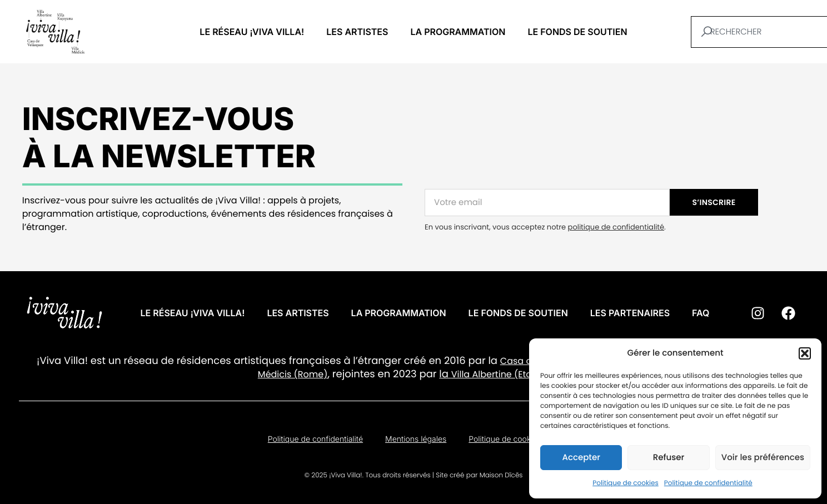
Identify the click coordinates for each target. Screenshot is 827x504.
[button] (805, 353)
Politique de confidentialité (708, 483)
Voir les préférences (763, 458)
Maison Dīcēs (501, 475)
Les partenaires (630, 313)
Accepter (581, 458)
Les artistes (357, 32)
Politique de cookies (626, 483)
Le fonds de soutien (577, 32)
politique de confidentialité (616, 227)
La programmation (458, 32)
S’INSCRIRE (714, 202)
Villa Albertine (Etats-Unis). (510, 374)
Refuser (669, 458)
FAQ (701, 313)
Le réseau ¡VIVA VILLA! (252, 32)
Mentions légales (416, 439)
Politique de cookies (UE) (514, 439)
